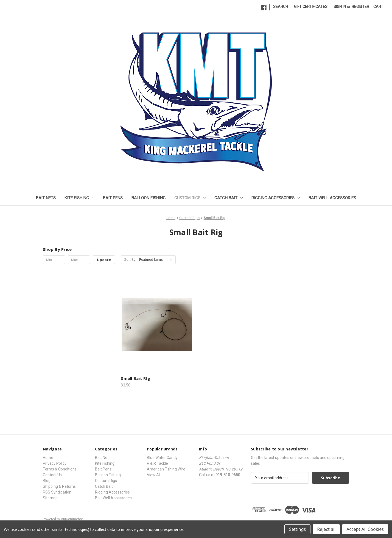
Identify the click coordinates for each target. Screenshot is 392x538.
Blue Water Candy (162, 458)
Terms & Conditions (60, 469)
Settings (297, 529)
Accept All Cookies (365, 529)
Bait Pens (113, 198)
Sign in (340, 7)
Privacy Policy (55, 463)
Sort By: (130, 260)
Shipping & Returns (59, 486)
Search (281, 7)
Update (104, 260)
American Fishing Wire (166, 469)
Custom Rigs (190, 198)
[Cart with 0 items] (378, 7)
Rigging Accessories (276, 198)
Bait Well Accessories (332, 198)
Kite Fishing (79, 198)
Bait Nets (46, 198)
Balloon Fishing (149, 198)
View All (154, 475)
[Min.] (54, 260)
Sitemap (50, 498)
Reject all (326, 529)
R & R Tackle (157, 463)
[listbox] (157, 260)
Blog (47, 481)
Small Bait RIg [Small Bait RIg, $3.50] (135, 378)
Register (360, 7)
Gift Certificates (311, 7)
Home (48, 458)
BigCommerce (72, 519)
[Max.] (79, 260)
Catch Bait (229, 198)
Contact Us (52, 475)
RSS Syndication (57, 492)
